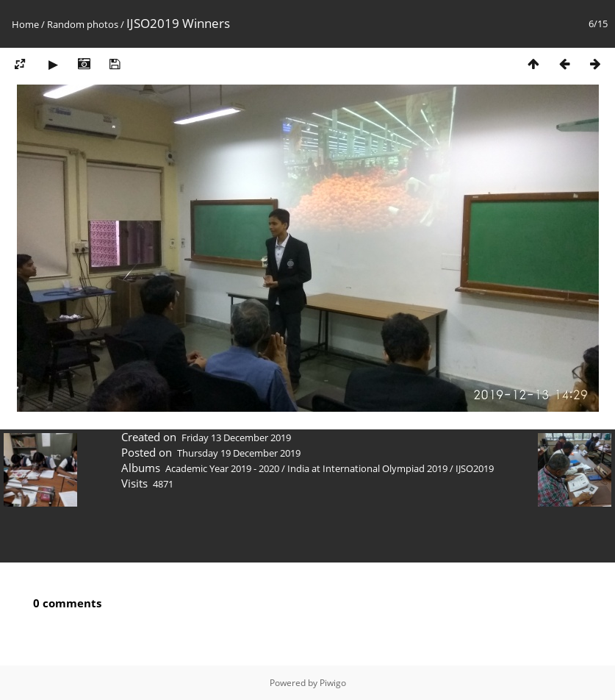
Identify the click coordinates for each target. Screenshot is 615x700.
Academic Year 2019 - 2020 (222, 468)
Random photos (83, 24)
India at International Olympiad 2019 (367, 468)
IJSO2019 (475, 468)
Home (25, 24)
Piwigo (333, 683)
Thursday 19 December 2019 (239, 453)
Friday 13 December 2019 (236, 438)
